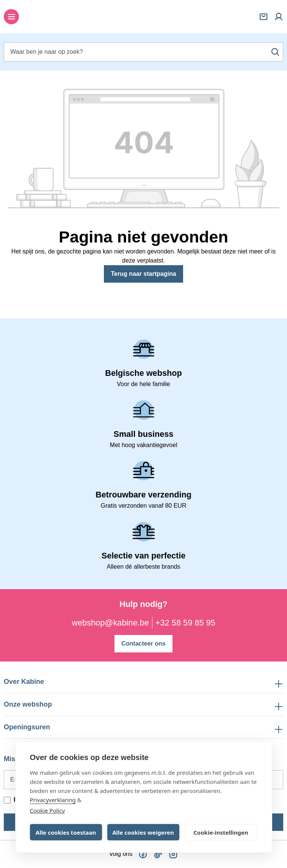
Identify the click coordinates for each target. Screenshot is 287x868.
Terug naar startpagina (143, 274)
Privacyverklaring (53, 800)
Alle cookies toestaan (66, 832)
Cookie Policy (48, 810)
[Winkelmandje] (263, 17)
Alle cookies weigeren (143, 832)
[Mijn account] (279, 17)
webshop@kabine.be (110, 623)
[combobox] (143, 52)
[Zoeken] (275, 52)
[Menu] (11, 17)
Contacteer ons (143, 644)
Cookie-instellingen (221, 832)
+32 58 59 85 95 (185, 623)
